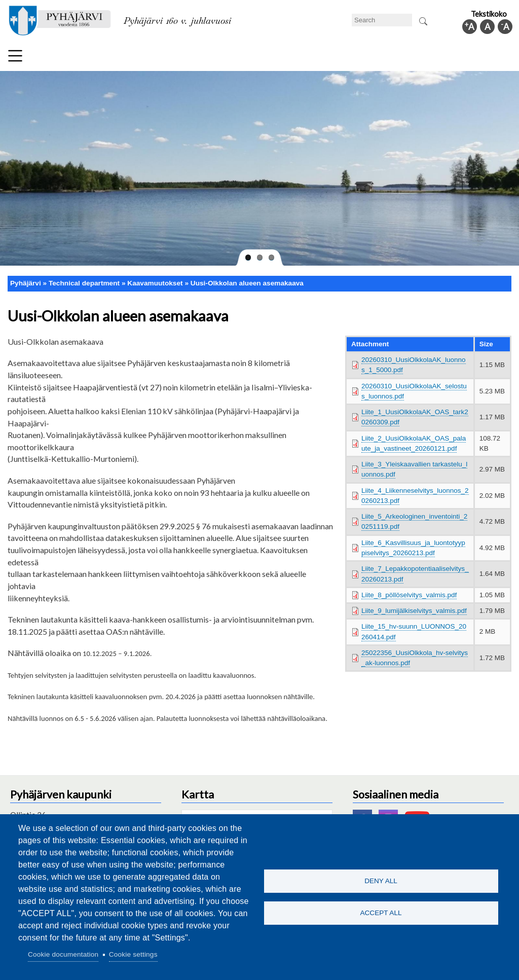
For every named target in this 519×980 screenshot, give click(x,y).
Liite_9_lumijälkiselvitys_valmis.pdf (414, 611)
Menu (15, 56)
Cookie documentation (63, 954)
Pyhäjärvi (26, 283)
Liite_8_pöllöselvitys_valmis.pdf (409, 595)
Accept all (381, 913)
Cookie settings (133, 954)
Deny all (381, 880)
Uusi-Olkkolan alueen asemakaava (247, 283)
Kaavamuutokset (155, 283)
